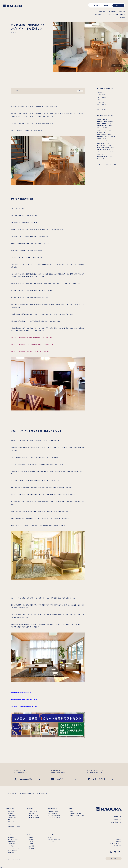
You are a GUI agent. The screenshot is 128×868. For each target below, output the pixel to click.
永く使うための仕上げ (55, 816)
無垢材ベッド (11, 822)
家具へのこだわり (33, 811)
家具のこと (101, 92)
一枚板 (109, 130)
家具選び (104, 123)
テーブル (109, 123)
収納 (9, 824)
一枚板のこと (102, 95)
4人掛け (110, 126)
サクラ (112, 152)
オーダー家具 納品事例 (76, 813)
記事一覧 (14, 794)
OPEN (80, 91)
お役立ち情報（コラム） (55, 840)
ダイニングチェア (102, 134)
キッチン (100, 141)
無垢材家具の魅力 (54, 813)
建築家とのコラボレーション (77, 816)
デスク (99, 139)
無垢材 (105, 121)
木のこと (101, 100)
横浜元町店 (31, 848)
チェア (108, 132)
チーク (99, 150)
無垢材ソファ (11, 820)
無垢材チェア (11, 813)
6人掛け (100, 128)
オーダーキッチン (108, 141)
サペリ (113, 148)
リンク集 (52, 842)
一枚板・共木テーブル (13, 816)
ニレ (103, 158)
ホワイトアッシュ (106, 148)
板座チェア (110, 134)
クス (99, 152)
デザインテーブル (12, 818)
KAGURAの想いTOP (54, 811)
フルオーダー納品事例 (34, 818)
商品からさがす (12, 811)
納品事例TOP (73, 811)
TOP (7, 794)
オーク (112, 145)
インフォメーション (103, 109)
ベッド (104, 139)
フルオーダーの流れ (33, 816)
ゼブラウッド (105, 154)
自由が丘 (105, 119)
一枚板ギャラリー (33, 842)
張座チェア (100, 137)
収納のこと (101, 102)
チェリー (109, 143)
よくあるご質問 (12, 844)
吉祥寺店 (31, 844)
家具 (99, 123)
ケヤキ (107, 152)
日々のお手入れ (12, 846)
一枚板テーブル (101, 132)
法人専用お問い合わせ (13, 850)
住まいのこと (102, 107)
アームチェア (108, 137)
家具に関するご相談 (13, 840)
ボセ (99, 154)
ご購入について (12, 842)
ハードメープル (101, 145)
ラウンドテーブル (102, 130)
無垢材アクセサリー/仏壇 (14, 826)
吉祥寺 (110, 119)
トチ (112, 150)
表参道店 (31, 840)
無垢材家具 (111, 121)
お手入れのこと (102, 97)
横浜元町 (100, 121)
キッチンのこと (102, 105)
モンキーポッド (106, 150)
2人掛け (105, 128)
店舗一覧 (31, 837)
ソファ (114, 137)
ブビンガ (107, 158)
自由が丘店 (31, 846)
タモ (99, 148)
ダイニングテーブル (102, 126)
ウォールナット (101, 143)
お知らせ (52, 837)
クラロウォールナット (103, 156)
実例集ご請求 (11, 852)
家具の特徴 (31, 813)
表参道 (99, 119)
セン (103, 152)
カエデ (111, 156)
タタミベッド (110, 139)
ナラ (108, 145)
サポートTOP (11, 837)
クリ (99, 158)
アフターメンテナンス (55, 818)
